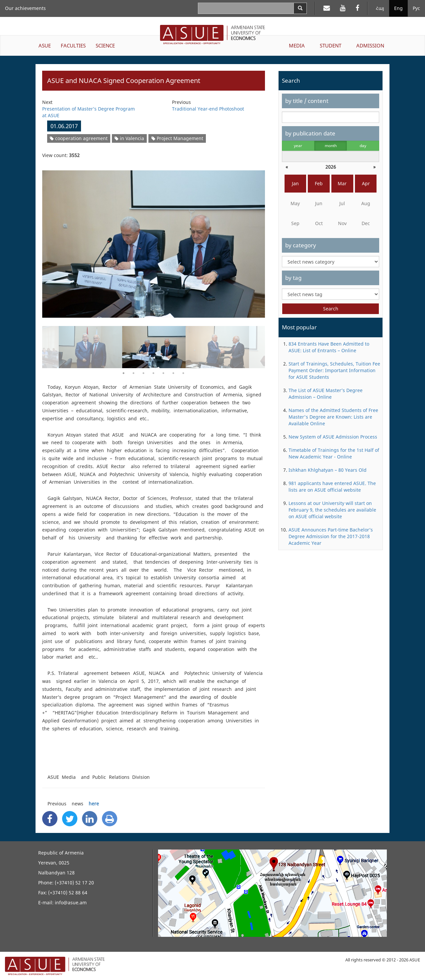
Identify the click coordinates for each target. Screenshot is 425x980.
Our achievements (25, 8)
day (363, 146)
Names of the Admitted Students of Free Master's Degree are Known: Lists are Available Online (333, 417)
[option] (154, 240)
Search (331, 309)
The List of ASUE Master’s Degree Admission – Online (326, 394)
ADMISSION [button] (370, 45)
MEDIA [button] (297, 45)
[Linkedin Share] (90, 819)
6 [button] (173, 373)
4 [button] (153, 373)
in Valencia (129, 138)
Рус (416, 8)
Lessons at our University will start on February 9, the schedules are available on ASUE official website (332, 510)
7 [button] (183, 373)
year (298, 146)
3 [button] (143, 373)
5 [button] (163, 373)
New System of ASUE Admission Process (333, 437)
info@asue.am (71, 902)
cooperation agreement (79, 138)
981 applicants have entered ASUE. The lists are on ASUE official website (332, 487)
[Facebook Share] (50, 819)
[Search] (300, 8)
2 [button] (133, 373)
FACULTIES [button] (73, 45)
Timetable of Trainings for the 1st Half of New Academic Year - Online (334, 453)
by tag (293, 278)
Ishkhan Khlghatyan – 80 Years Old (328, 470)
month (331, 146)
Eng (398, 8)
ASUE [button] (45, 45)
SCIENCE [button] (105, 45)
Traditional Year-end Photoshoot (208, 109)
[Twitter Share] (70, 819)
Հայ (380, 8)
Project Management (177, 138)
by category (301, 245)
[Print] (110, 819)
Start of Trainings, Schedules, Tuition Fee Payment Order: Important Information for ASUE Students (334, 370)
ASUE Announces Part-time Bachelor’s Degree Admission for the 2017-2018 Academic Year (331, 536)
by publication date (310, 133)
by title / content (307, 101)
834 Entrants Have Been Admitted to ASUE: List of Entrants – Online (329, 347)
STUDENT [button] (331, 45)
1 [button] (124, 373)
